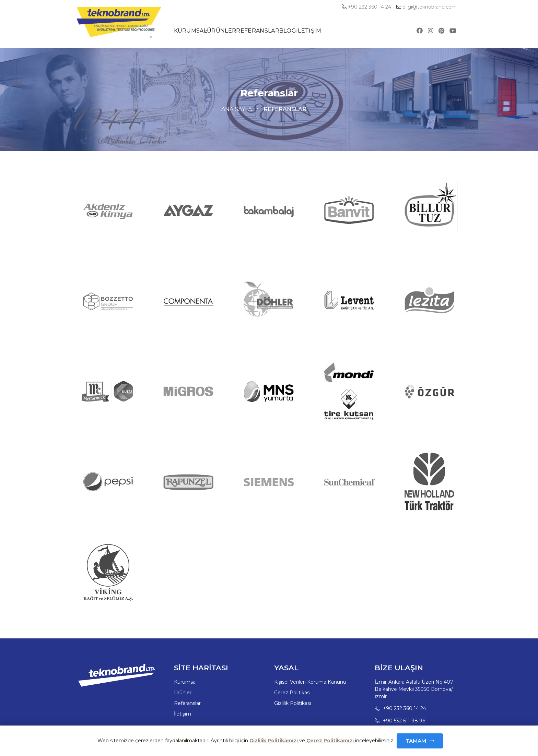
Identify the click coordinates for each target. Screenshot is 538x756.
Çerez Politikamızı (330, 741)
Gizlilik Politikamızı (274, 741)
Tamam (416, 741)
